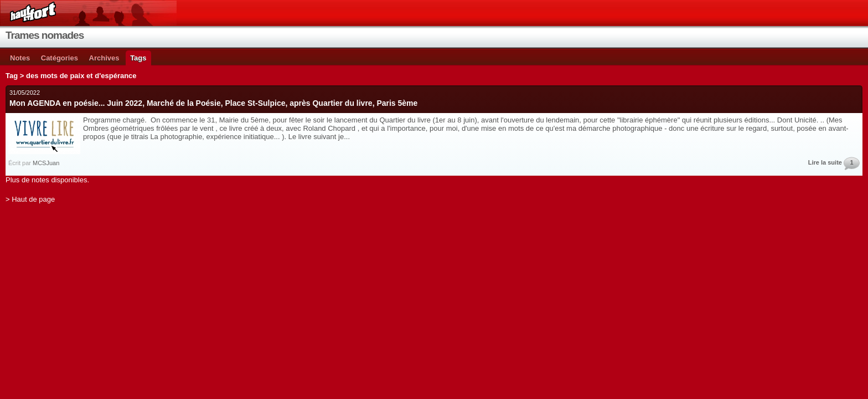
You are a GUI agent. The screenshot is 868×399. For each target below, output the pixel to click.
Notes (20, 58)
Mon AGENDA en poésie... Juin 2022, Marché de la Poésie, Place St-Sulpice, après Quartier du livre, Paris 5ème (213, 103)
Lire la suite (825, 162)
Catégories (60, 58)
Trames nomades (45, 35)
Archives (104, 58)
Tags (138, 58)
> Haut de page (30, 199)
